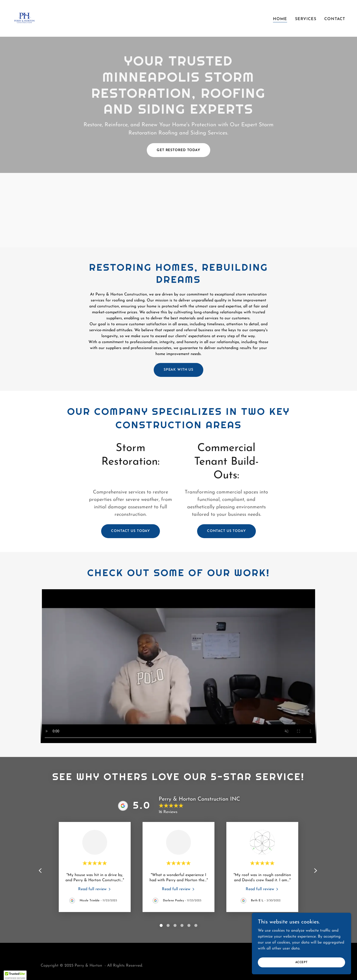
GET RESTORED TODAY (178, 150)
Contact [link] (335, 19)
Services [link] (306, 19)
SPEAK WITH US (178, 370)
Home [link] (280, 19)
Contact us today (131, 531)
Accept (301, 962)
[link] (24, 18)
